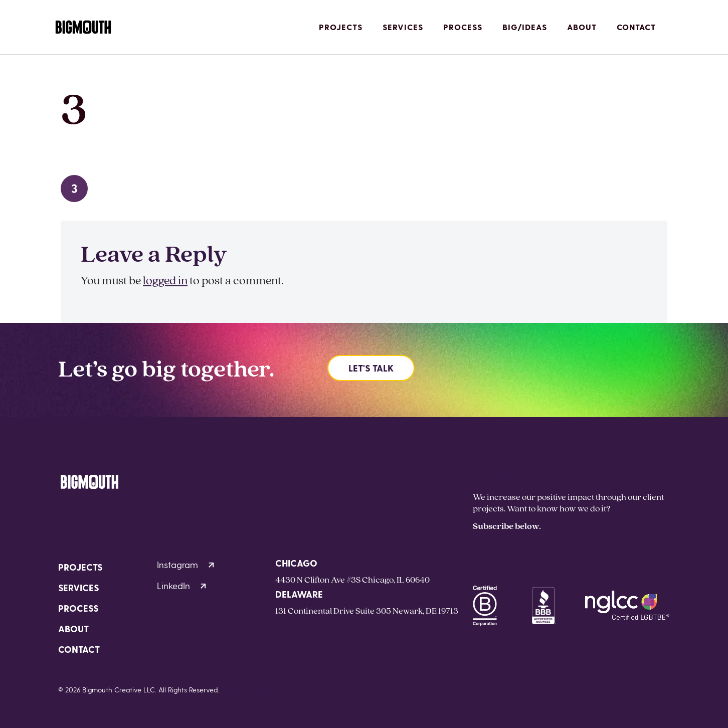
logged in (165, 280)
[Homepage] (83, 27)
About (582, 27)
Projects (341, 27)
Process (463, 27)
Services (403, 27)
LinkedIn (181, 585)
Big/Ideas (525, 27)
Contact (636, 27)
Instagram (186, 564)
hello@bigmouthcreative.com (532, 478)
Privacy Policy (245, 690)
